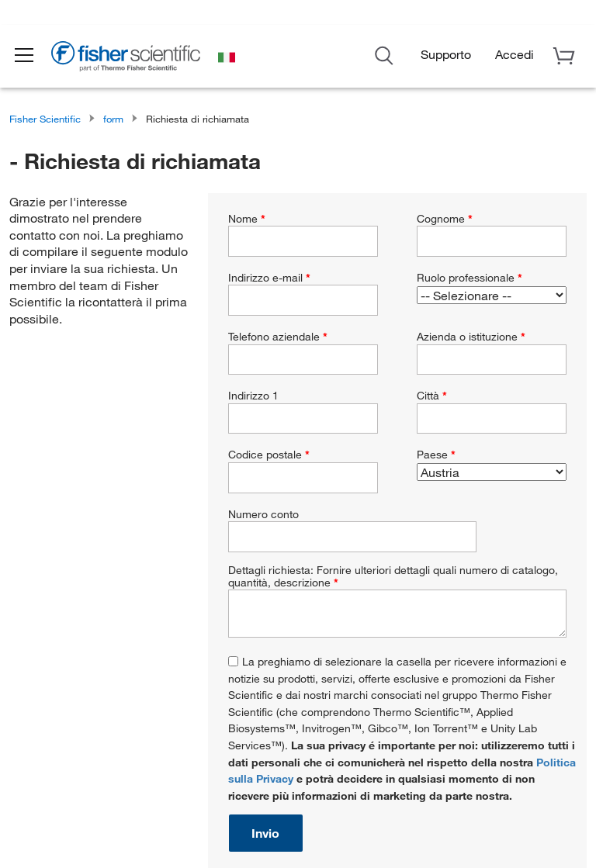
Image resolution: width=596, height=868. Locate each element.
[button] (33, 59)
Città (432, 396)
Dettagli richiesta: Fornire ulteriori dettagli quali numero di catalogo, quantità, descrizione (393, 576)
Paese (436, 455)
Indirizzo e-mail (269, 278)
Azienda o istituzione (471, 337)
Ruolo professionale (470, 278)
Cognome (445, 219)
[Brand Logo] (136, 61)
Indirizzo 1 (253, 396)
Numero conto (263, 514)
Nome (247, 219)
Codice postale (269, 455)
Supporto (446, 57)
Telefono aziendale (278, 337)
